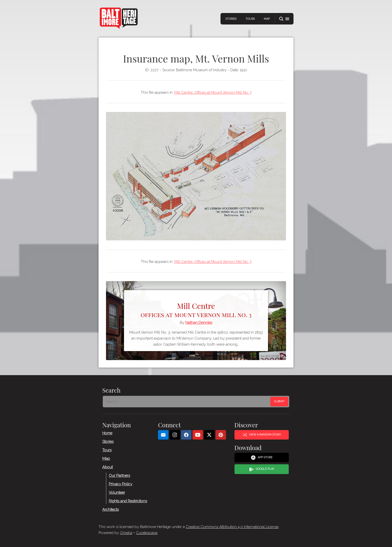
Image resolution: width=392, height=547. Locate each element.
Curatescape (147, 533)
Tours (250, 19)
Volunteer (117, 493)
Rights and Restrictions (128, 501)
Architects (110, 510)
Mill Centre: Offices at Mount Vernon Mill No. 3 (213, 92)
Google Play (262, 469)
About (107, 467)
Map (267, 19)
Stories (231, 19)
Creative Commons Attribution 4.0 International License (232, 527)
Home (107, 433)
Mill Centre (196, 309)
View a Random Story (262, 435)
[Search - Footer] (187, 402)
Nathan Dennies (199, 323)
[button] (284, 19)
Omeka (126, 533)
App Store (262, 458)
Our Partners (119, 476)
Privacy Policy (120, 484)
